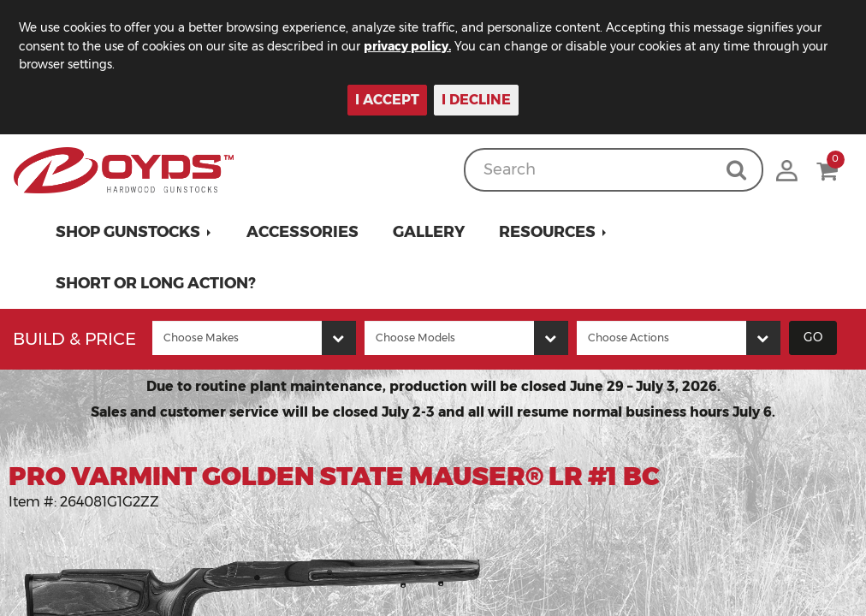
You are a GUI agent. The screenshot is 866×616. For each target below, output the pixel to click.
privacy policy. (419, 46)
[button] (134, 232)
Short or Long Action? (156, 283)
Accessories (303, 232)
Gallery (429, 232)
